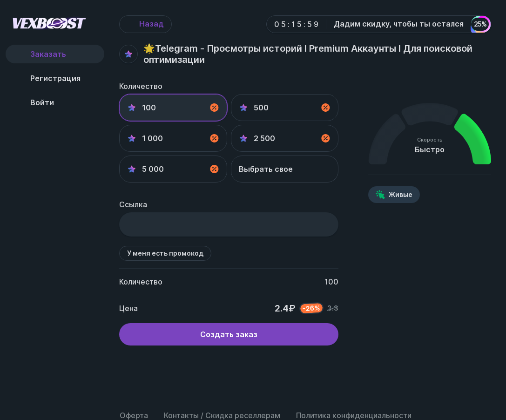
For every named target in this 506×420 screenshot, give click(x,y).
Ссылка (133, 204)
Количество (141, 86)
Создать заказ (229, 334)
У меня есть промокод (165, 253)
